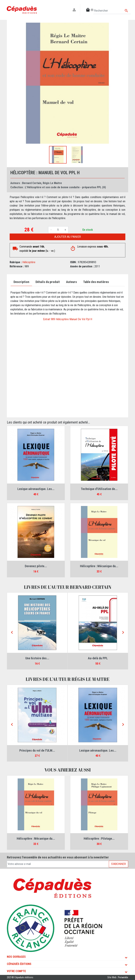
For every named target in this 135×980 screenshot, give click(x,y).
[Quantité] (58, 230)
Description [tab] (21, 282)
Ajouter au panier (68, 237)
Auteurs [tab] (71, 282)
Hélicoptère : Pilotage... (99, 839)
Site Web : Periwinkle (118, 977)
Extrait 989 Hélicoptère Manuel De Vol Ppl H (68, 319)
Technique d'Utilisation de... (99, 489)
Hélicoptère (29, 262)
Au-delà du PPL (98, 658)
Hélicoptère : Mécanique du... (99, 566)
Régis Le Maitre (52, 183)
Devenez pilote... (36, 566)
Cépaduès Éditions (19, 964)
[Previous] (12, 632)
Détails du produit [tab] (48, 282)
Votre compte (16, 971)
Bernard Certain (32, 183)
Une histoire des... (37, 658)
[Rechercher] (112, 11)
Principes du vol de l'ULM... (37, 750)
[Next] (123, 632)
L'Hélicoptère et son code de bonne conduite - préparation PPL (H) (65, 187)
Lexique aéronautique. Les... (36, 489)
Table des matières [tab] (96, 282)
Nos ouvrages (16, 957)
